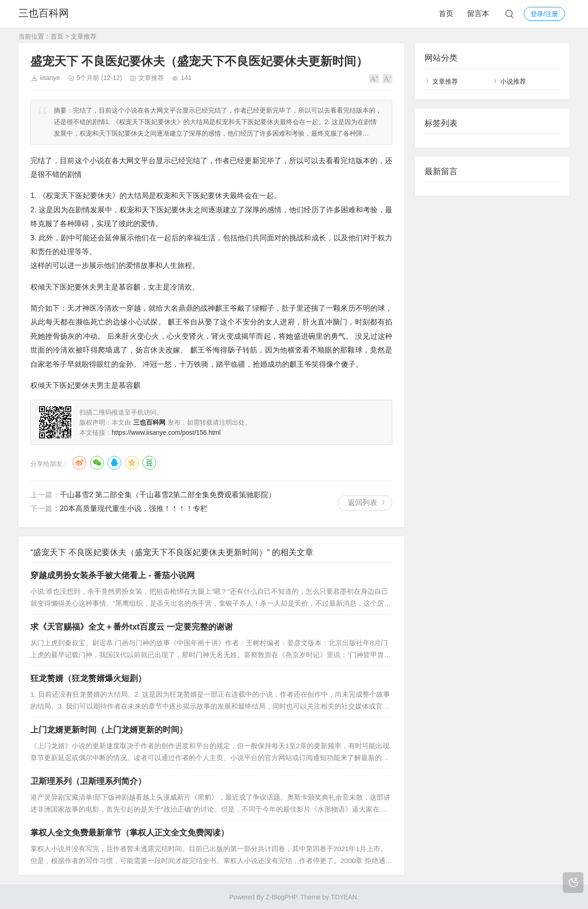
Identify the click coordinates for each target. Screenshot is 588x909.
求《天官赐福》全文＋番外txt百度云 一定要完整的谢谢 (132, 627)
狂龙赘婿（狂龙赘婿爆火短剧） (88, 678)
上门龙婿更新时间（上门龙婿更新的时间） (109, 730)
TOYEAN (344, 897)
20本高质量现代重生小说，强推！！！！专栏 (134, 508)
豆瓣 (149, 463)
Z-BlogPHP (281, 897)
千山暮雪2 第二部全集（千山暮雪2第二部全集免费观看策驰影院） (168, 495)
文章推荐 (84, 36)
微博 (79, 463)
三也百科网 (44, 14)
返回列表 (362, 503)
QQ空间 (132, 463)
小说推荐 (513, 81)
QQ (114, 463)
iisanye (50, 78)
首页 (446, 14)
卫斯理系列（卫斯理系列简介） (88, 781)
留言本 (478, 14)
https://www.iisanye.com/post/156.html (166, 432)
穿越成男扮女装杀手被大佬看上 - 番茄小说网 (113, 575)
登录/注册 (544, 14)
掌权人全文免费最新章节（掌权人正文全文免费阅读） (130, 833)
